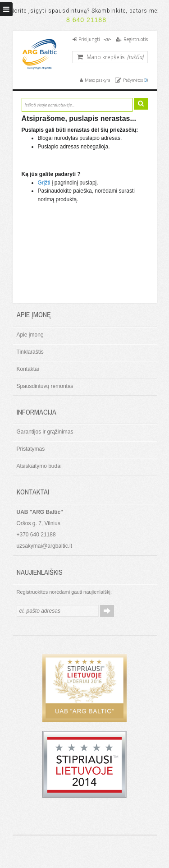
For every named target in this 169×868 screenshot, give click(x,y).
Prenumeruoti (107, 611)
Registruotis (136, 39)
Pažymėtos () (135, 80)
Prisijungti (89, 39)
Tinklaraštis (30, 352)
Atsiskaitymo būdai (39, 466)
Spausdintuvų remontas (45, 386)
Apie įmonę (30, 335)
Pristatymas (31, 449)
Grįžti (44, 183)
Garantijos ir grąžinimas (45, 432)
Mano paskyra (97, 80)
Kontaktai (28, 369)
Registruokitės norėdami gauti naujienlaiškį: (64, 592)
